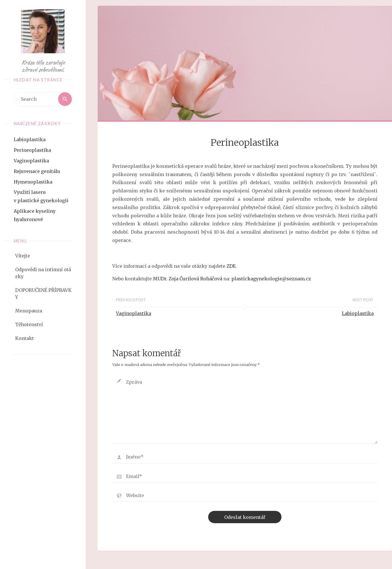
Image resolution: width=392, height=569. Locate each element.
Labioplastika (30, 139)
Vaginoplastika (31, 161)
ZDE (231, 266)
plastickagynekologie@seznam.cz (271, 279)
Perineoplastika (32, 150)
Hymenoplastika (33, 182)
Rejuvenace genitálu (37, 171)
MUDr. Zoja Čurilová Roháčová (188, 279)
